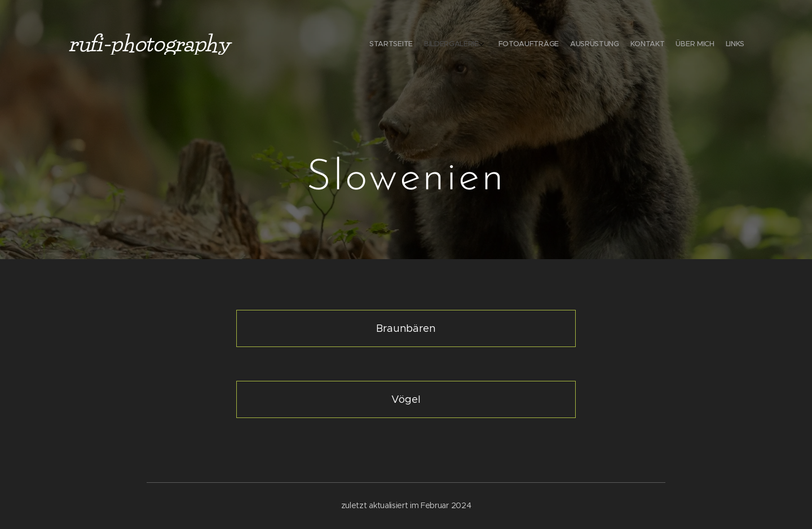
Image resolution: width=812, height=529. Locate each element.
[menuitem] (670, 45)
